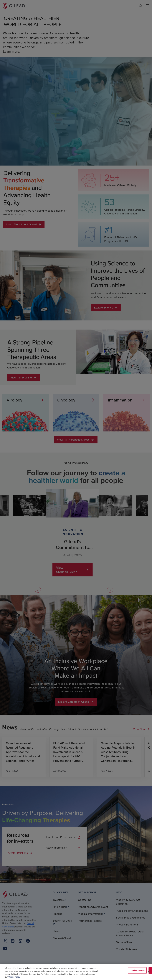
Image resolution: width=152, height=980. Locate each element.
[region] (76, 972)
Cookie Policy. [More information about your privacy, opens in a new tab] (14, 977)
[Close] (149, 972)
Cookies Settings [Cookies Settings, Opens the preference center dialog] (137, 970)
